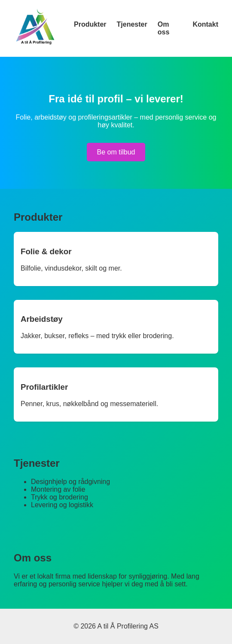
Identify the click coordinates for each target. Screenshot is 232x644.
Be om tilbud (116, 152)
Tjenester (132, 24)
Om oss (164, 28)
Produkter (90, 24)
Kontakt (205, 24)
